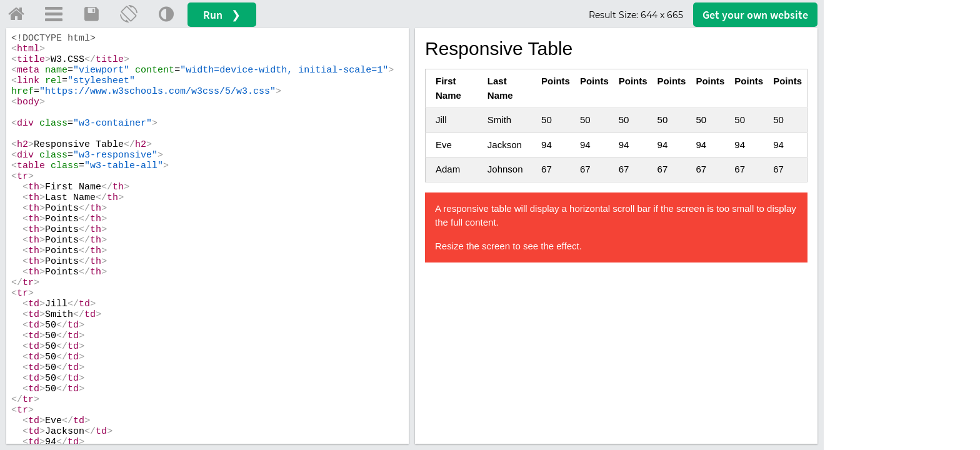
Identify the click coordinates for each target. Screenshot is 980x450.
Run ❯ (222, 15)
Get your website (755, 15)
